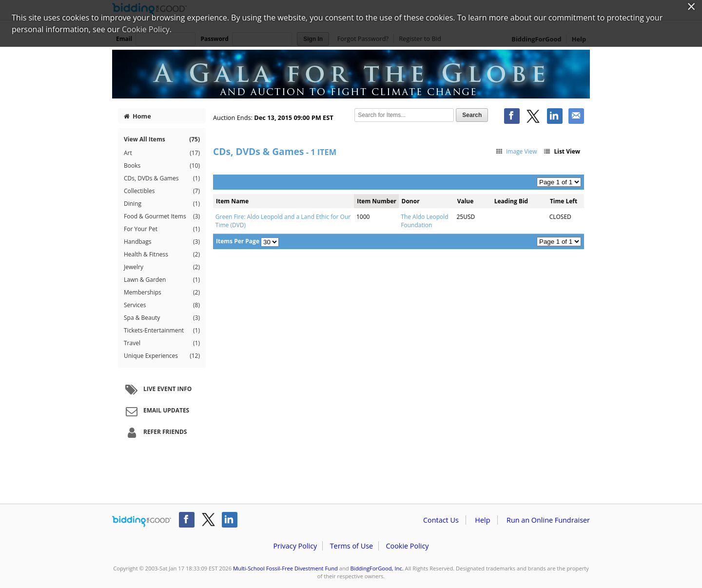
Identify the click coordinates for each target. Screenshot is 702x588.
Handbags (162, 242)
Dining (162, 204)
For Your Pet (162, 229)
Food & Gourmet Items (162, 216)
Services (162, 305)
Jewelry (162, 267)
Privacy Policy (295, 546)
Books (162, 166)
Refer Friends (155, 432)
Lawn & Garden (162, 280)
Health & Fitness (162, 255)
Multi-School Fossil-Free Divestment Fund (285, 568)
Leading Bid (511, 201)
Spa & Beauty (162, 318)
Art (162, 153)
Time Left (564, 201)
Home (137, 116)
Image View (516, 151)
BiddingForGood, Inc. (377, 568)
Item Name (232, 201)
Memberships (162, 293)
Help (482, 520)
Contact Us (441, 520)
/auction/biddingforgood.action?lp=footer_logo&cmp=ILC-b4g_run (142, 522)
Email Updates (156, 411)
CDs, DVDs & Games (162, 178)
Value (466, 201)
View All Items (162, 139)
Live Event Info (157, 390)
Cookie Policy (407, 546)
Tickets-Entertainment (162, 331)
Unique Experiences (162, 356)
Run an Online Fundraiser (548, 520)
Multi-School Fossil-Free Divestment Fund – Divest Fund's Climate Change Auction (351, 74)
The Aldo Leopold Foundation (424, 221)
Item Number (377, 201)
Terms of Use (351, 546)
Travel (162, 343)
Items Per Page (238, 241)
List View (562, 151)
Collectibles (162, 191)
